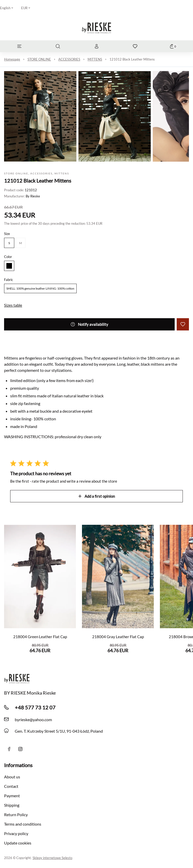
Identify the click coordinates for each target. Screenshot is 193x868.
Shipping (12, 805)
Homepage (12, 59)
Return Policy (16, 815)
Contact (11, 786)
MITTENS (95, 59)
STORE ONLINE (39, 59)
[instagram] (20, 749)
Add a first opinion (97, 496)
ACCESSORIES (69, 59)
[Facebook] (9, 749)
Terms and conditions (23, 824)
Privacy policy (16, 833)
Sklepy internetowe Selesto (52, 858)
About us (12, 777)
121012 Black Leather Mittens (132, 59)
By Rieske (33, 196)
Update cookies (18, 843)
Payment (12, 796)
